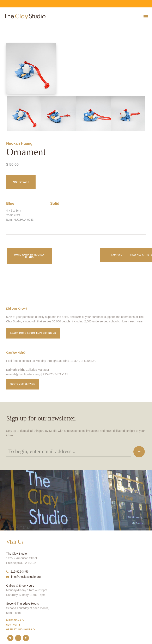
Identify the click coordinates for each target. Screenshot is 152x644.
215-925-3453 (17, 572)
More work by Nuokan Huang (29, 256)
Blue (10, 204)
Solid (55, 204)
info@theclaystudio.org (23, 577)
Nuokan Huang (19, 143)
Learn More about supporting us (33, 333)
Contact (12, 625)
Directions (14, 620)
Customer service (23, 384)
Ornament (4, 27)
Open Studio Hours (19, 629)
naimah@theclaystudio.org (23, 374)
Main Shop (117, 255)
